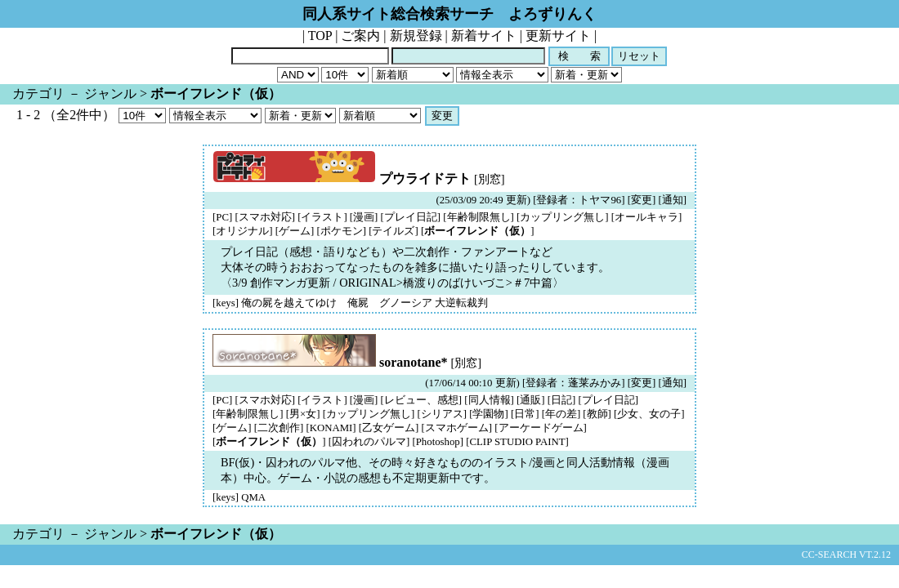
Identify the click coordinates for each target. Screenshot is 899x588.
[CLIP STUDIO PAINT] (517, 442)
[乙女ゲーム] (389, 428)
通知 (673, 200)
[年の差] (561, 414)
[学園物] (489, 414)
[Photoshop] (438, 442)
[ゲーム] (295, 231)
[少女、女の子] (649, 414)
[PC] (222, 217)
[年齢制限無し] (479, 217)
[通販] (531, 400)
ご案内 (360, 36)
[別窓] (490, 179)
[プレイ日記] (411, 217)
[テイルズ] (394, 231)
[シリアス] (442, 414)
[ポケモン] (341, 231)
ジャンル (110, 94)
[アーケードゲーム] (541, 428)
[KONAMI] (331, 428)
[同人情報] (489, 400)
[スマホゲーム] (457, 428)
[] (478, 231)
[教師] (597, 414)
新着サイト (484, 36)
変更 (642, 200)
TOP (320, 36)
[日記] (562, 400)
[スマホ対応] (265, 217)
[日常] (525, 414)
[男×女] (303, 414)
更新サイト (558, 36)
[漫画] (364, 217)
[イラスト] (322, 217)
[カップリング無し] (563, 217)
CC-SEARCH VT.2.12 (846, 555)
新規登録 (416, 36)
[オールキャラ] (647, 217)
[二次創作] (279, 428)
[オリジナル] (243, 231)
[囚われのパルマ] (369, 442)
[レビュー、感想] (422, 400)
